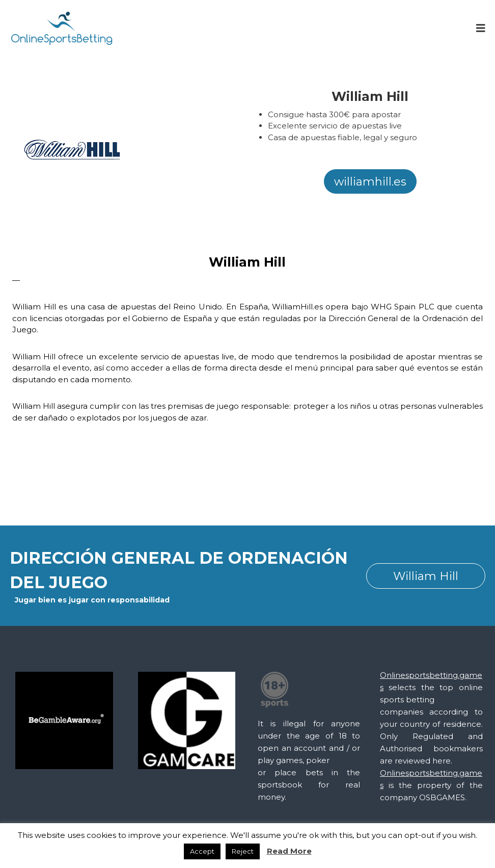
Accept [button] (202, 851)
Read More (289, 851)
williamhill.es (370, 182)
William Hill (426, 576)
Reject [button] (243, 851)
